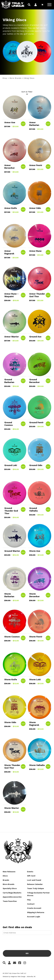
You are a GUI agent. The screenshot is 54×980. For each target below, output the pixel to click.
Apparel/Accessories (12, 897)
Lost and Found (34, 880)
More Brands (15, 78)
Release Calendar (35, 884)
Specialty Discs (10, 888)
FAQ (29, 900)
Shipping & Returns (36, 912)
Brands (6, 880)
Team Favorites (10, 901)
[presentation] (21, 941)
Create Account (34, 908)
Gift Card (31, 876)
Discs (5, 876)
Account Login (34, 917)
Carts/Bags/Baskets (12, 893)
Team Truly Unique (35, 888)
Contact (31, 904)
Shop (5, 78)
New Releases (9, 872)
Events (30, 872)
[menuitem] (29, 5)
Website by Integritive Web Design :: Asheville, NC (19, 977)
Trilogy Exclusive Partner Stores (38, 894)
